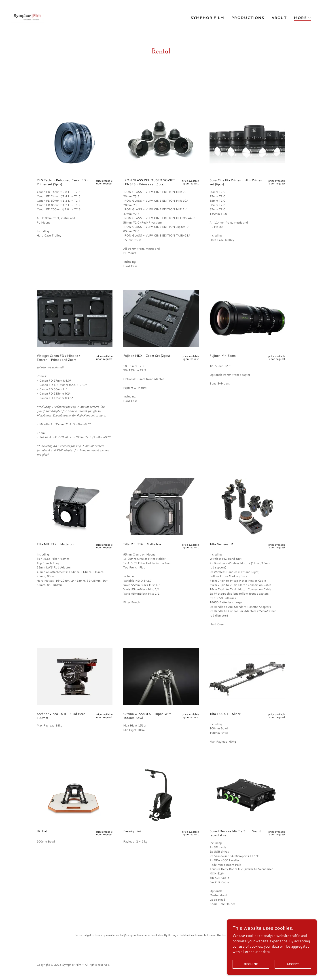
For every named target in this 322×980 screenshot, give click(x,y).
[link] (27, 16)
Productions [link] (248, 18)
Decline (251, 964)
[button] (303, 18)
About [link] (279, 18)
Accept (293, 964)
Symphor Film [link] (207, 18)
